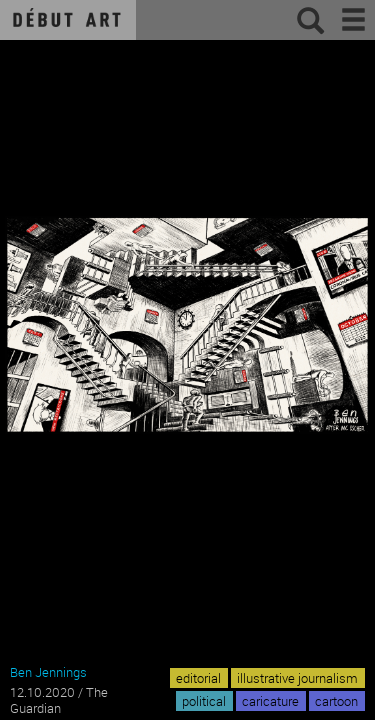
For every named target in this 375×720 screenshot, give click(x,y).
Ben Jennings (48, 672)
